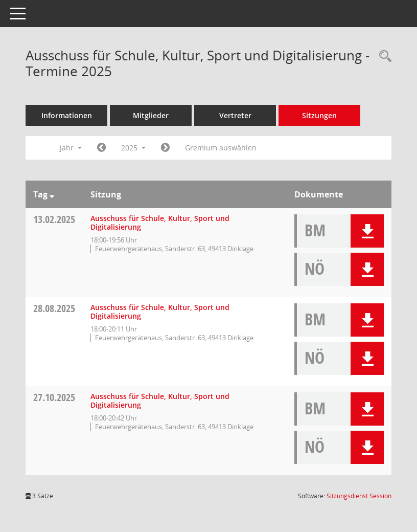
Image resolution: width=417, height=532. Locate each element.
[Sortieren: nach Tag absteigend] (52, 194)
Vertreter (235, 115)
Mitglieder (151, 115)
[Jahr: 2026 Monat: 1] (165, 148)
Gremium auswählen (221, 148)
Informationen (67, 115)
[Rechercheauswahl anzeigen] (383, 57)
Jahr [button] (71, 148)
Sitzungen (319, 115)
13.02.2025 (54, 219)
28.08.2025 (54, 308)
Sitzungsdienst (359, 496)
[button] (367, 231)
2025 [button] (133, 148)
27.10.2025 (54, 397)
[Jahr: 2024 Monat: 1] (101, 148)
